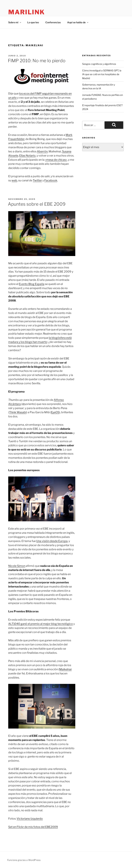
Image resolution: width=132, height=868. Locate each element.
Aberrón (42, 151)
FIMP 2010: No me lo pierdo (37, 61)
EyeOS (55, 412)
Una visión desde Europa (52, 541)
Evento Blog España (32, 284)
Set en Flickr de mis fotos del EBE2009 (33, 827)
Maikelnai (65, 669)
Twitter (37, 180)
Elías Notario (27, 156)
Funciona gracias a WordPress (24, 860)
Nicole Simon (17, 566)
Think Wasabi (18, 412)
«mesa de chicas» (56, 160)
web (14, 180)
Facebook (51, 180)
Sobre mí (15, 22)
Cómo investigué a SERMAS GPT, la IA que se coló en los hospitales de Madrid (102, 74)
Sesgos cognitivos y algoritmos (99, 64)
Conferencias (53, 22)
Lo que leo (33, 22)
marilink (27, 12)
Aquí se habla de (78, 22)
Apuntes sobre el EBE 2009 (37, 204)
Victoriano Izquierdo (30, 819)
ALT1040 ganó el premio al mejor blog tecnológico (41, 624)
